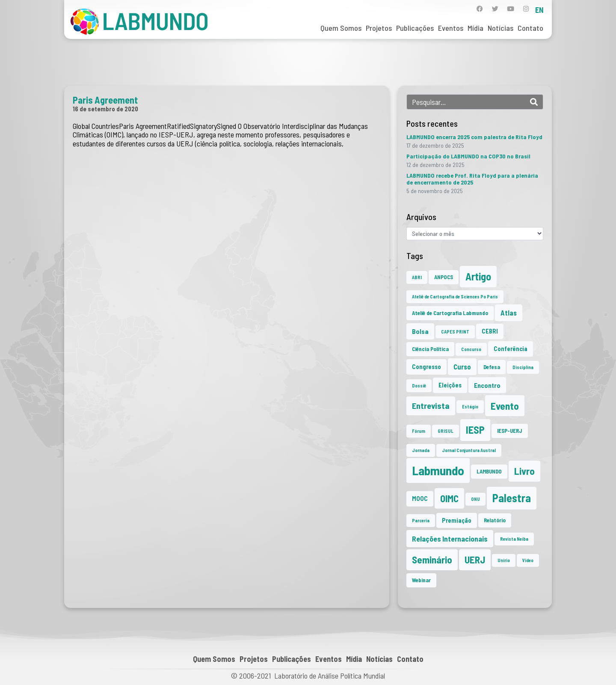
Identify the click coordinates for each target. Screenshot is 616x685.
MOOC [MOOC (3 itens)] (420, 499)
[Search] (534, 102)
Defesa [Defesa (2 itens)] (492, 367)
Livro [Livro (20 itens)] (524, 471)
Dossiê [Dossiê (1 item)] (419, 386)
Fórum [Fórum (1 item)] (419, 431)
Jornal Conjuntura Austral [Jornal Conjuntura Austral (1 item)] (469, 450)
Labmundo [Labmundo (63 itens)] (438, 470)
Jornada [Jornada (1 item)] (421, 450)
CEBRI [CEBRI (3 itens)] (490, 331)
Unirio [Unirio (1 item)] (504, 560)
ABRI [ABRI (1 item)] (417, 277)
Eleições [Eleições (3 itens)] (450, 385)
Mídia (475, 28)
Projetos (379, 28)
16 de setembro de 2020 (105, 109)
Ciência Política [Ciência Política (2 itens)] (430, 349)
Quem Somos (341, 28)
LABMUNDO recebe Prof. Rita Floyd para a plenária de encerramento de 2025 (472, 179)
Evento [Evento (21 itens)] (505, 406)
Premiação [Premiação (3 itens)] (457, 520)
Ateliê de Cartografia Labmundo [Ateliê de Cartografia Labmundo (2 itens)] (450, 313)
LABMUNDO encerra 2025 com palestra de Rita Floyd (474, 137)
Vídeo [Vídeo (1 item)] (528, 560)
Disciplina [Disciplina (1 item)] (523, 367)
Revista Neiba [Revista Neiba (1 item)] (514, 539)
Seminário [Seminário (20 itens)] (432, 560)
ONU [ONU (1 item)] (475, 499)
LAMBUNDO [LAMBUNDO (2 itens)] (489, 471)
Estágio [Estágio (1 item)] (470, 407)
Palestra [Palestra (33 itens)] (512, 498)
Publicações (415, 28)
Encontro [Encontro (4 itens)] (487, 385)
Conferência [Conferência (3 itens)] (511, 349)
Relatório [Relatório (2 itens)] (495, 520)
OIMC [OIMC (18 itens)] (449, 498)
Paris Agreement (105, 100)
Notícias (500, 28)
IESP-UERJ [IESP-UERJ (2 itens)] (510, 431)
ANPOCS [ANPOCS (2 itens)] (444, 277)
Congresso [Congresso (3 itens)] (426, 367)
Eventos (451, 28)
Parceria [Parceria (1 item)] (421, 520)
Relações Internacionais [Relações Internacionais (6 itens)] (450, 539)
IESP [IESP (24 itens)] (475, 430)
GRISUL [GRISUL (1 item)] (446, 431)
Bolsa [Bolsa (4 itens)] (420, 331)
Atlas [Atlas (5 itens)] (509, 313)
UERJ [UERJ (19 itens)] (475, 560)
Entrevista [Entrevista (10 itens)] (431, 405)
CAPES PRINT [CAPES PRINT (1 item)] (455, 332)
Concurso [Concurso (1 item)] (471, 349)
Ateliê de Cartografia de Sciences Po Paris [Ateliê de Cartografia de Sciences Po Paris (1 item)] (455, 296)
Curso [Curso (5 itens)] (462, 366)
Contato (530, 28)
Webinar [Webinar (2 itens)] (421, 580)
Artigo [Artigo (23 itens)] (478, 276)
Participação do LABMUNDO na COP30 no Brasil (468, 156)
